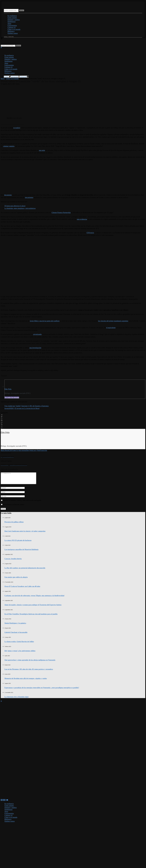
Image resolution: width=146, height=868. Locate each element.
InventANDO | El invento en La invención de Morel (22, 408)
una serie (42, 150)
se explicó (17, 128)
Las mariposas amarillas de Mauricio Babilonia (21, 552)
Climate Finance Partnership (61, 213)
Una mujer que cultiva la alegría (16, 579)
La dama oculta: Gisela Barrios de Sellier (19, 644)
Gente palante (12, 18)
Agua (9, 24)
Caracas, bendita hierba (13, 561)
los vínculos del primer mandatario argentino (113, 321)
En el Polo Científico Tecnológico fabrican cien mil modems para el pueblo (31, 616)
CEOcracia (90, 233)
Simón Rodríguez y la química (15, 625)
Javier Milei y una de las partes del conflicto (45, 321)
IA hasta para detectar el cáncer (15, 206)
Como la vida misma (19, 450)
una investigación (35, 348)
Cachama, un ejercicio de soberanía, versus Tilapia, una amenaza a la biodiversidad (34, 598)
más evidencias (82, 219)
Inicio (3, 79)
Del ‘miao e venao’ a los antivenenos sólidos (20, 653)
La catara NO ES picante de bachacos (18, 543)
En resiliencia (12, 16)
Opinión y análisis (14, 20)
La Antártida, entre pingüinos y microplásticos (20, 208)
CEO (10, 450)
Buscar (22, 10)
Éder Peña (8, 389)
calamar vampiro (9, 146)
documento (8, 195)
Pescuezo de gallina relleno (14, 524)
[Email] (7, 802)
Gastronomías (12, 26)
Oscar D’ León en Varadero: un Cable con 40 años (22, 589)
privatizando (37, 334)
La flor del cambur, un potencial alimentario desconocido (25, 570)
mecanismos (29, 197)
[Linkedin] (5, 802)
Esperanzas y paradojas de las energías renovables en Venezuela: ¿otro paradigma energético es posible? (42, 690)
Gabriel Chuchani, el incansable (16, 635)
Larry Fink (36, 450)
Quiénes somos (13, 33)
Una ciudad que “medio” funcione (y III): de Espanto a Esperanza (27, 406)
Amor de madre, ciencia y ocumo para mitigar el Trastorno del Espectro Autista (33, 607)
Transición (43, 450)
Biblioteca (11, 31)
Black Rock (5, 450)
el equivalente (111, 328)
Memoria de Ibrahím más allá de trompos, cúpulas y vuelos (26, 681)
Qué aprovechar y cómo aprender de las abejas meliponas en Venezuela (30, 662)
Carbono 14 (11, 27)
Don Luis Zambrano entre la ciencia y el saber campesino (25, 533)
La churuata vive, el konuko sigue (17, 699)
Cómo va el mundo (14, 29)
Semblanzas (12, 22)
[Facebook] (1, 802)
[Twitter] (3, 802)
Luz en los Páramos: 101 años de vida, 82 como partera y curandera (29, 671)
